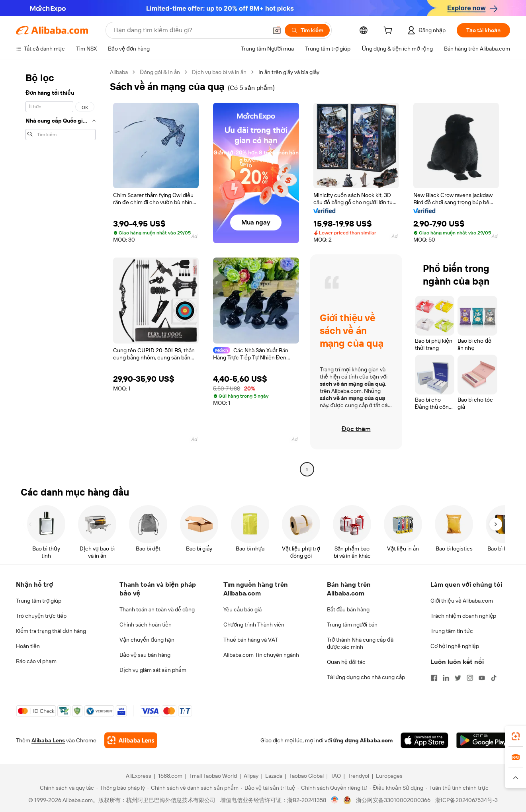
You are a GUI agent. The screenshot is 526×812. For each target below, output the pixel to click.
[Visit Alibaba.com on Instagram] (470, 678)
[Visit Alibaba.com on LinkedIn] (446, 678)
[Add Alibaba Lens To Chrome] (131, 740)
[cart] (389, 31)
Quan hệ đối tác (346, 662)
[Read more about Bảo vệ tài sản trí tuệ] (268, 788)
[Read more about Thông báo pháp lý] (121, 788)
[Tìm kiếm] (307, 30)
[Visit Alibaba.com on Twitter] (458, 678)
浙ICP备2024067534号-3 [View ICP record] (466, 800)
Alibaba (119, 72)
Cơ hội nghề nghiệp (455, 646)
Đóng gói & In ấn (160, 72)
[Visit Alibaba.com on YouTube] (482, 678)
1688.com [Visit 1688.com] (170, 776)
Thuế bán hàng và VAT (251, 640)
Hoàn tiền (28, 646)
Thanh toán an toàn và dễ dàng (157, 609)
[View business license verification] (335, 800)
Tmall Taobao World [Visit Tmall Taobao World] (213, 776)
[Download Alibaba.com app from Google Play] (483, 740)
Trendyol (358, 776)
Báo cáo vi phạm (36, 661)
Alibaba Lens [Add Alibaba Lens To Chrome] (48, 740)
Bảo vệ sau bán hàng (145, 655)
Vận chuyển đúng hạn (147, 640)
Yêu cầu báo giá (242, 609)
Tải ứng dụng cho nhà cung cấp (366, 677)
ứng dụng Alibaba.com (363, 740)
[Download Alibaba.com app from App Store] (424, 740)
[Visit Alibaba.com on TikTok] (494, 678)
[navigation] (61, 272)
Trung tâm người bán (352, 625)
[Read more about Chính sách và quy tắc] (66, 788)
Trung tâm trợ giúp (39, 601)
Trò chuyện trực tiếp (41, 616)
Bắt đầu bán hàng (348, 609)
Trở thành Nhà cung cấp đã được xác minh (360, 643)
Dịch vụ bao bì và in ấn (219, 72)
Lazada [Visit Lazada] (274, 776)
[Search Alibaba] (190, 30)
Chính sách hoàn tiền (146, 625)
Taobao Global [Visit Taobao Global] (306, 776)
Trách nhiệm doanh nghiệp (463, 616)
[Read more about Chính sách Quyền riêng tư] (332, 788)
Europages (389, 776)
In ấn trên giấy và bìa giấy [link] (289, 72)
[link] (516, 736)
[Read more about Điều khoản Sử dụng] (396, 788)
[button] (277, 30)
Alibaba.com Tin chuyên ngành (261, 655)
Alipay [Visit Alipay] (251, 776)
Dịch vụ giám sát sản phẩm (153, 670)
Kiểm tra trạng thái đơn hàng (51, 631)
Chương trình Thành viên (254, 625)
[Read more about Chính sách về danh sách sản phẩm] (193, 788)
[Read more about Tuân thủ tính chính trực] (457, 788)
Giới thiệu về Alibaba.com (462, 601)
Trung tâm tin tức (452, 631)
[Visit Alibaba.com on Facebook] (434, 678)
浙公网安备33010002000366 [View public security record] (393, 800)
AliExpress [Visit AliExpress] (139, 776)
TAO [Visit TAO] (336, 776)
